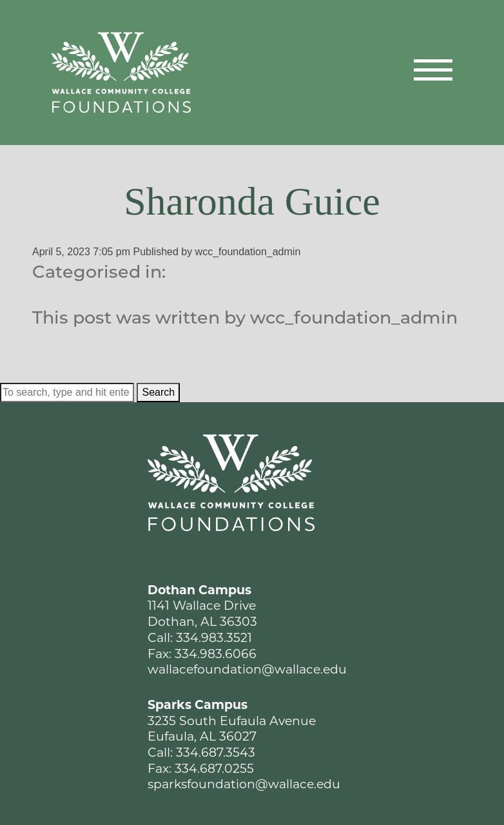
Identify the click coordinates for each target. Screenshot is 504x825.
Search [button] (158, 392)
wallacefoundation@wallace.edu (247, 669)
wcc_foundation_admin (248, 252)
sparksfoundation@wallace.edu (244, 784)
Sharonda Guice (252, 201)
